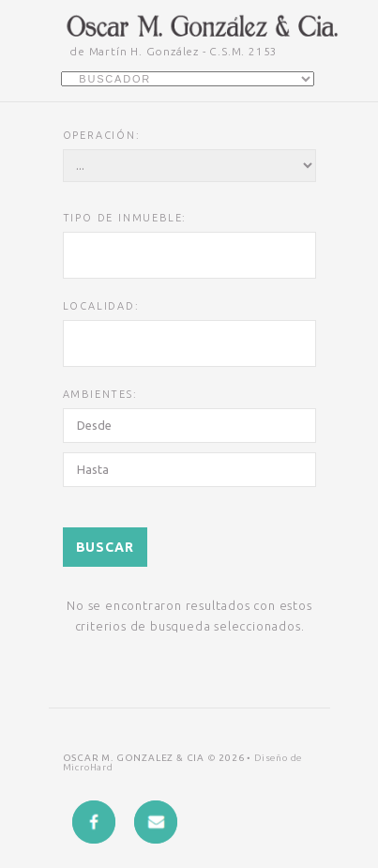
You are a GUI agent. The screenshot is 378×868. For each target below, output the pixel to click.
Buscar (105, 547)
